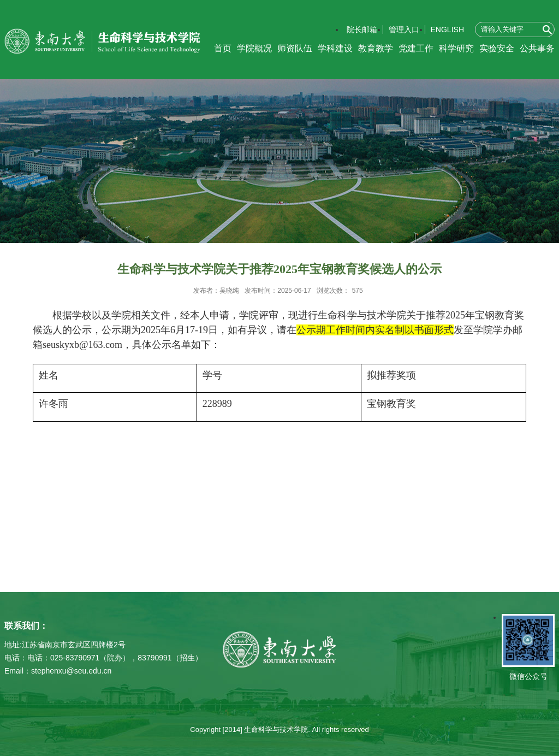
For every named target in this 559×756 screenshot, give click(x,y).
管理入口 (404, 29)
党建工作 (416, 48)
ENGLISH (447, 29)
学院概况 (254, 48)
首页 (223, 48)
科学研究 (456, 48)
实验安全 (497, 48)
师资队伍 (295, 48)
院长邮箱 (362, 29)
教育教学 (376, 48)
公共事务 (537, 48)
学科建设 (335, 48)
